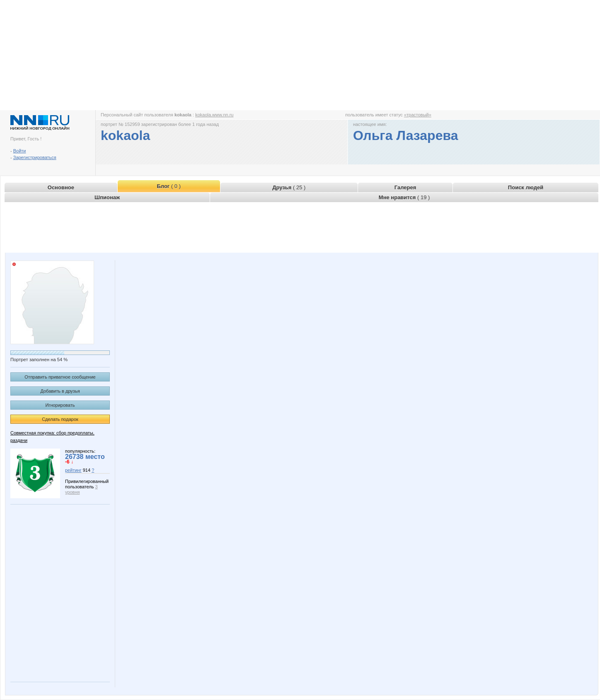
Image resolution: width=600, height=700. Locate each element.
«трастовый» (418, 115)
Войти (20, 151)
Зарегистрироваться (35, 157)
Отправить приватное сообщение (60, 377)
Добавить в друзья (60, 391)
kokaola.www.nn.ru (214, 115)
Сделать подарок (60, 419)
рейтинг (73, 470)
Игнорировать (60, 405)
